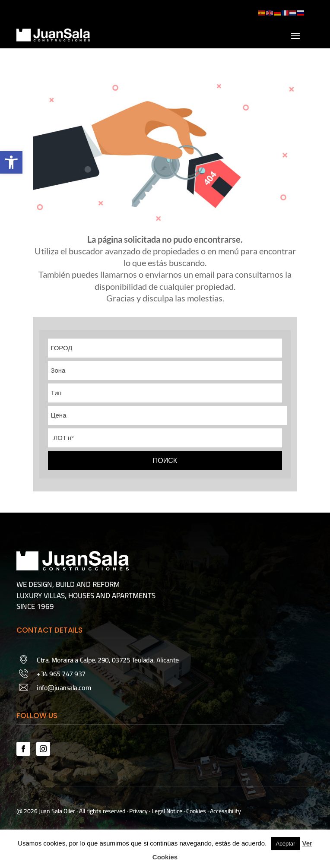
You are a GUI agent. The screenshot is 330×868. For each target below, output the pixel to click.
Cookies (196, 811)
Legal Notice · (168, 811)
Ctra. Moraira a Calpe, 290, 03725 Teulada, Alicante (108, 660)
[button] (11, 162)
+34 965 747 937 (61, 674)
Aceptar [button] (286, 844)
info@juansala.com (64, 687)
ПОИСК (165, 460)
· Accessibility (224, 811)
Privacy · (140, 811)
